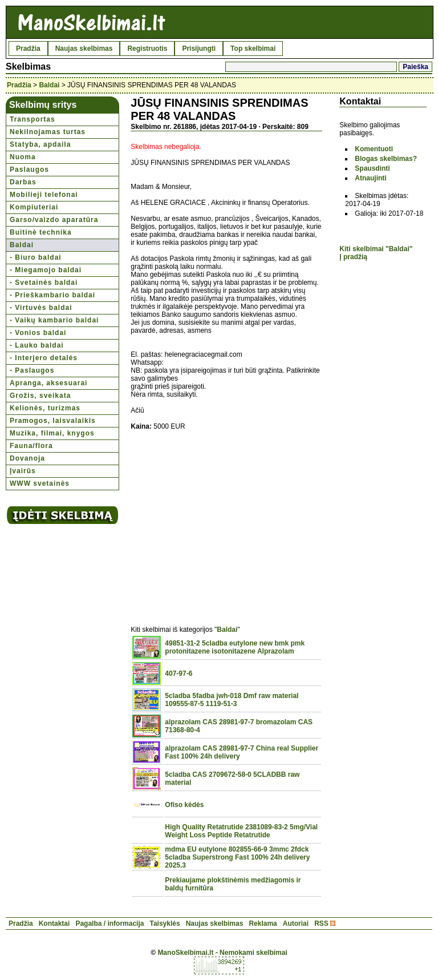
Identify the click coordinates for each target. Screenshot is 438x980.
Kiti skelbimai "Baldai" (376, 249)
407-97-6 (179, 674)
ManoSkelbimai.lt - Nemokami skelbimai (222, 953)
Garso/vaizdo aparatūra (54, 220)
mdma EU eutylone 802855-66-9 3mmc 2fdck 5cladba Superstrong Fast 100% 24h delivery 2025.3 (237, 857)
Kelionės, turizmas (45, 408)
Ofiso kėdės (184, 805)
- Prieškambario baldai (52, 295)
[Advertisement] (226, 522)
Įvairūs (23, 471)
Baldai (49, 85)
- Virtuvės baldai (41, 308)
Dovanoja (27, 458)
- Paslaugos (32, 370)
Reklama (263, 923)
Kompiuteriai (34, 207)
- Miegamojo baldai (46, 270)
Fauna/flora (31, 446)
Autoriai (296, 923)
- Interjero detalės (44, 358)
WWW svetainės (40, 483)
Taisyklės (165, 923)
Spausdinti (372, 168)
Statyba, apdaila (40, 144)
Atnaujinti (370, 178)
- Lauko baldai (37, 345)
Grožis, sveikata (40, 396)
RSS (321, 923)
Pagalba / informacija (109, 923)
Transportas (33, 119)
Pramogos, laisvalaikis (53, 421)
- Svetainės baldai (44, 283)
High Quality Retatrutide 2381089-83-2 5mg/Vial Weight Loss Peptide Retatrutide (241, 831)
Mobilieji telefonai (44, 195)
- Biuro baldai (36, 257)
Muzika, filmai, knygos (52, 433)
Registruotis (147, 49)
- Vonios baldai (38, 333)
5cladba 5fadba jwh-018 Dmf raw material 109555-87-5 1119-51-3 (232, 700)
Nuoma (23, 157)
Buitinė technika (41, 232)
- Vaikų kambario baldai (54, 320)
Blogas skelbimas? (386, 159)
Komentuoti (374, 149)
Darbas (23, 182)
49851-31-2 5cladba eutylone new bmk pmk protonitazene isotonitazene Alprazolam (235, 647)
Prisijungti (199, 49)
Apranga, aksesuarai (48, 383)
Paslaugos (29, 170)
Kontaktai (54, 923)
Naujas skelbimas (84, 49)
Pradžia (28, 49)
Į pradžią (353, 257)
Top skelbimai (253, 49)
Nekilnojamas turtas (48, 132)
